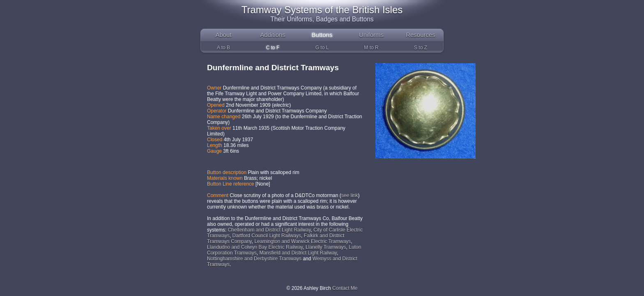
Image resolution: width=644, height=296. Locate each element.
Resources (421, 35)
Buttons (322, 35)
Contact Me (345, 288)
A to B (223, 48)
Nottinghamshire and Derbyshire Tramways (254, 259)
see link (350, 195)
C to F (273, 48)
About (223, 35)
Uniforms (371, 35)
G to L (322, 48)
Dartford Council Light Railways (267, 236)
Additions (273, 35)
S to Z (421, 48)
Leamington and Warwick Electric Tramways (302, 241)
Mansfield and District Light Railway (298, 253)
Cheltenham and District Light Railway (269, 230)
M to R (371, 48)
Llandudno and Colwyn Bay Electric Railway (255, 247)
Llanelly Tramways (326, 247)
